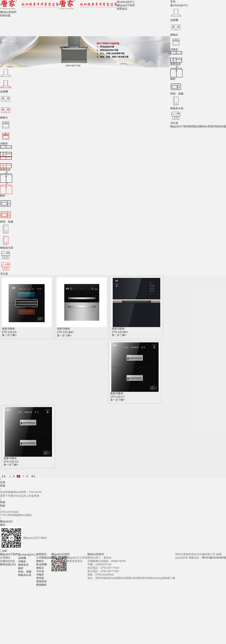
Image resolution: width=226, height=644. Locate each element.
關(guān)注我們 (60, 554)
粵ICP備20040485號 (214, 558)
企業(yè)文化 (8, 561)
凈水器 (40, 571)
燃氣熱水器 (25, 575)
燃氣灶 (40, 561)
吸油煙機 (41, 564)
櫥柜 (21, 568)
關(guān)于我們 (179, 126)
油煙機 (22, 558)
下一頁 (25, 476)
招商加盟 (221, 126)
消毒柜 (22, 561)
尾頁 (33, 476)
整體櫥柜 (41, 585)
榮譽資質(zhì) (8, 564)
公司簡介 (5, 558)
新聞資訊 (194, 126)
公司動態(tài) (44, 558)
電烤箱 (40, 578)
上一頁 (12, 476)
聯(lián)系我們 (207, 126)
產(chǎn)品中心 (179, 5)
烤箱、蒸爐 (25, 572)
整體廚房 (23, 565)
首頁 (173, 2)
